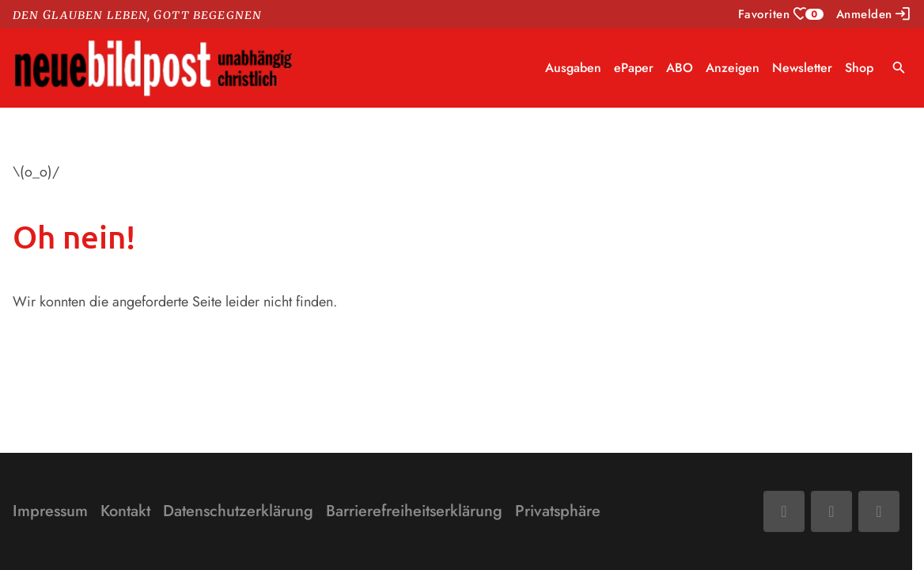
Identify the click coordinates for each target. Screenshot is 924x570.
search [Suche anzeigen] (899, 68)
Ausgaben (573, 68)
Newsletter (802, 68)
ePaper (634, 68)
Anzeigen (733, 68)
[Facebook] (784, 511)
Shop (859, 68)
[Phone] (879, 511)
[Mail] (831, 511)
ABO (680, 68)
